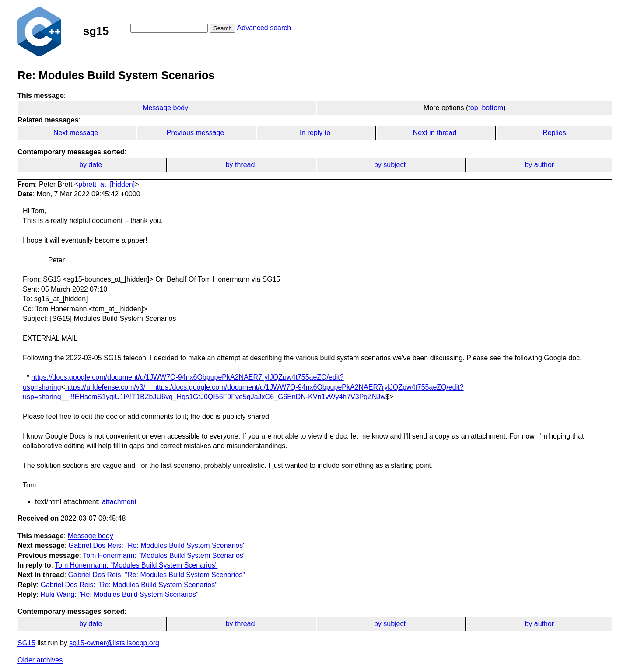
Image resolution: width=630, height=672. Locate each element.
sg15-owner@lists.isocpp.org (114, 643)
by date (91, 165)
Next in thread (435, 133)
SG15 (26, 643)
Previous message (196, 133)
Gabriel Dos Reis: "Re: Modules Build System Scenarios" (157, 545)
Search (223, 28)
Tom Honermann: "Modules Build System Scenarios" (164, 555)
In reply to (315, 133)
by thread (240, 165)
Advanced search (264, 28)
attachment (119, 502)
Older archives (40, 660)
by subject (390, 165)
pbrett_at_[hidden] (107, 184)
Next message (76, 133)
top (473, 108)
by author (539, 165)
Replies (554, 133)
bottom (492, 108)
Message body (165, 108)
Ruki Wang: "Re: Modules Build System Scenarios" (119, 594)
